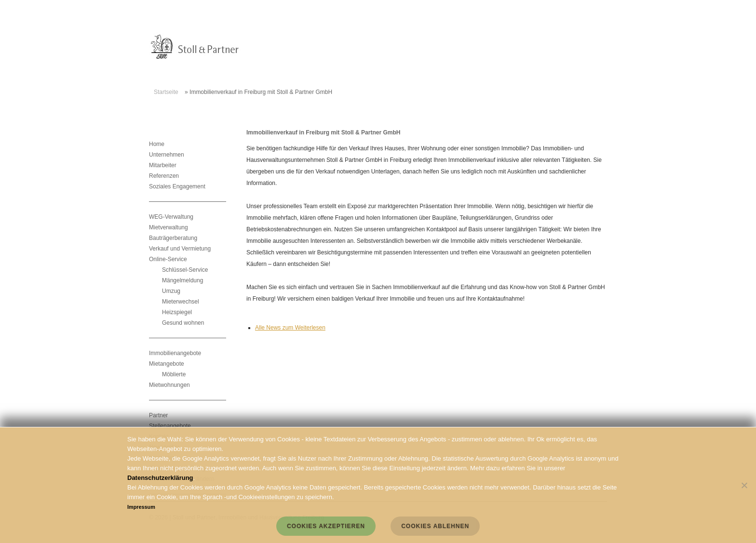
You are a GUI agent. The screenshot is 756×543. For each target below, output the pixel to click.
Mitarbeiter (163, 165)
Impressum (141, 507)
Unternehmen (167, 155)
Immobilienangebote (175, 353)
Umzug (171, 291)
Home (157, 144)
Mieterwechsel (181, 302)
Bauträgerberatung (173, 238)
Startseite (166, 92)
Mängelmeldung (182, 280)
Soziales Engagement (177, 186)
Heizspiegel (177, 312)
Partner (158, 415)
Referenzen (164, 176)
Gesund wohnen (183, 323)
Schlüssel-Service (185, 270)
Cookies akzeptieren (326, 526)
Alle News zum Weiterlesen (290, 328)
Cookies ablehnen (435, 526)
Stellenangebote (170, 426)
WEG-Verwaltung (171, 217)
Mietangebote (167, 364)
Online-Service (168, 259)
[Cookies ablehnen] (744, 485)
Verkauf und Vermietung (180, 249)
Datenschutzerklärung (160, 478)
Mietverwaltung (169, 227)
